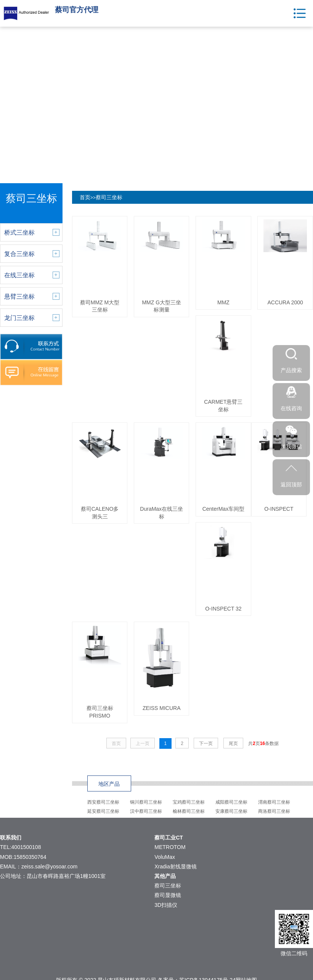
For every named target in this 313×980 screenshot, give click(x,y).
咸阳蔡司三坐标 (231, 802)
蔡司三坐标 (109, 197)
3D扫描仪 (166, 905)
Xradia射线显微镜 (175, 866)
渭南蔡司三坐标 (274, 802)
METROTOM (170, 847)
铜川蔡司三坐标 (146, 802)
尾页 (233, 743)
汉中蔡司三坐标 (146, 811)
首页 (85, 197)
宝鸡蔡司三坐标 (189, 802)
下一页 (206, 743)
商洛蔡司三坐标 (274, 811)
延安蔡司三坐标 (103, 811)
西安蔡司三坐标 (103, 802)
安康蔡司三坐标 (231, 811)
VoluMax (165, 857)
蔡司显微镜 (168, 895)
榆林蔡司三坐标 (189, 811)
